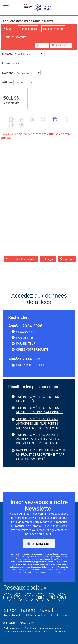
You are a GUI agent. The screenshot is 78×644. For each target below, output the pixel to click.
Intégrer (50, 259)
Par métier (25, 338)
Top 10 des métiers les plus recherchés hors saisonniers (40, 410)
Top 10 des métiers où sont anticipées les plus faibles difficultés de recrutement (38, 439)
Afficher (7, 83)
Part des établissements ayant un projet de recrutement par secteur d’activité (41, 455)
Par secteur (26, 343)
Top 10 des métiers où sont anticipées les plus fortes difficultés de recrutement (38, 423)
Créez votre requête (32, 349)
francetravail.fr (13, 615)
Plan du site (30, 628)
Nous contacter (12, 632)
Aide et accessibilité (53, 632)
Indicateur (9, 54)
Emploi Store (59, 615)
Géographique (27, 332)
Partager (69, 259)
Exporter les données (23, 259)
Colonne (8, 73)
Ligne (6, 63)
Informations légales (50, 628)
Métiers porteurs (37, 615)
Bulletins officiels (13, 628)
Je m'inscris (41, 544)
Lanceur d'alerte (31, 632)
